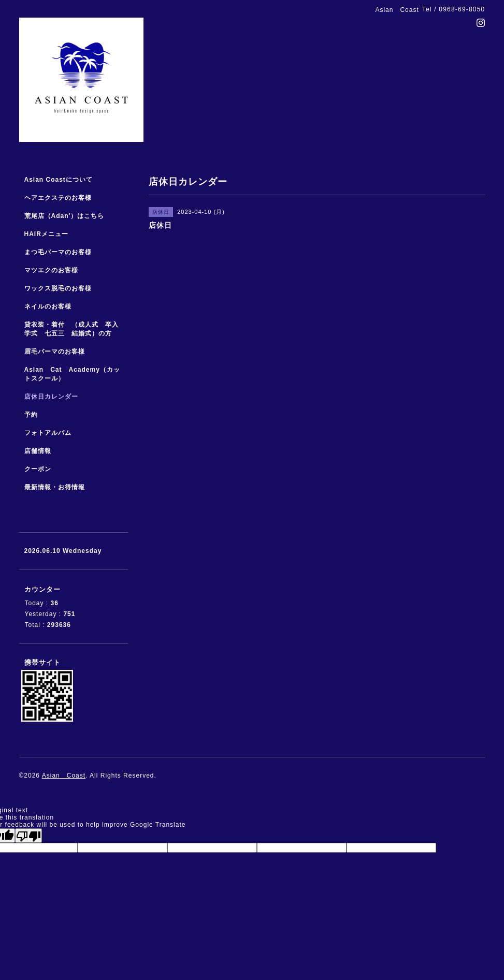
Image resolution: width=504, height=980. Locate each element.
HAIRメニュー (46, 234)
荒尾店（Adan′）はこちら (64, 216)
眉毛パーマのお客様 (55, 352)
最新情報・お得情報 (55, 487)
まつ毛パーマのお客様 (58, 252)
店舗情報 (38, 451)
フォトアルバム (48, 433)
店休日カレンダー (51, 397)
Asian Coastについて (59, 180)
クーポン (38, 469)
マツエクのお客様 (51, 270)
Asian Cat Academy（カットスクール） (72, 374)
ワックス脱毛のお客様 (58, 288)
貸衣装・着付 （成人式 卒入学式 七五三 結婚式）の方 (71, 329)
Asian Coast (64, 776)
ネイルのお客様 (48, 306)
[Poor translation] (28, 836)
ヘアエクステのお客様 (58, 198)
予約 (31, 415)
